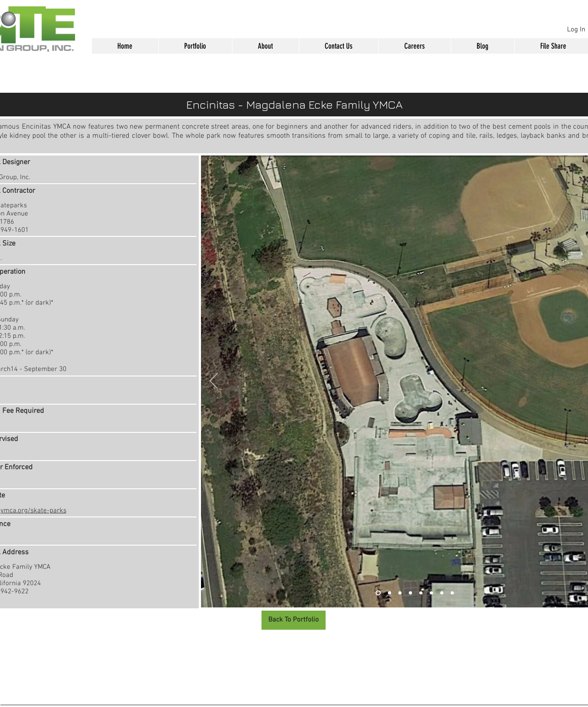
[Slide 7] (442, 593)
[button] (195, 46)
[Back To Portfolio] (294, 620)
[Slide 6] (431, 593)
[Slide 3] (400, 593)
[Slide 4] (410, 593)
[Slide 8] (452, 593)
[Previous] (214, 381)
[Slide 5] (421, 593)
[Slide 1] (378, 593)
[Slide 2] (389, 593)
